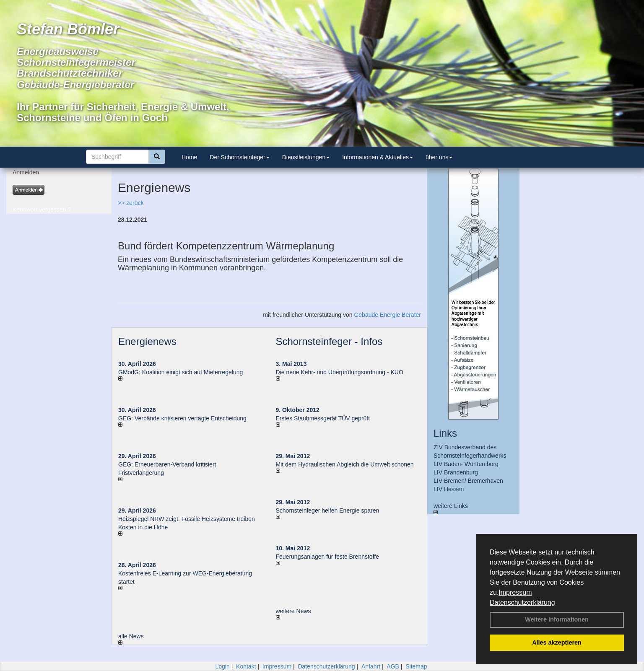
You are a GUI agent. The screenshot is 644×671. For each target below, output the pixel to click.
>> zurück (131, 203)
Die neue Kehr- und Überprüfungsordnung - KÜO (340, 372)
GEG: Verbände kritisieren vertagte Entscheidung (182, 418)
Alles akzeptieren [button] (557, 643)
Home (189, 157)
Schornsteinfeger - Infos (329, 341)
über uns (439, 157)
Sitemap (416, 666)
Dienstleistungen (306, 157)
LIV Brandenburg (456, 472)
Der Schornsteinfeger (239, 157)
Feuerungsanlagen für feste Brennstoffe (327, 557)
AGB (393, 666)
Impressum (515, 592)
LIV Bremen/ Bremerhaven (468, 481)
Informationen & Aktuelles (378, 157)
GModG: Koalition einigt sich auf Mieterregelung (180, 372)
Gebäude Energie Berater (387, 315)
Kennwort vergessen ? (42, 210)
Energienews (147, 341)
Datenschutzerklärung (522, 602)
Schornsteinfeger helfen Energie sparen (328, 510)
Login (222, 666)
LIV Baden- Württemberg (466, 464)
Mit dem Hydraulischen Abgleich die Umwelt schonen (345, 464)
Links (445, 433)
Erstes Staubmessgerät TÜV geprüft (323, 418)
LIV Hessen (449, 489)
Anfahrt (371, 666)
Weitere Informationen (557, 619)
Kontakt (246, 666)
